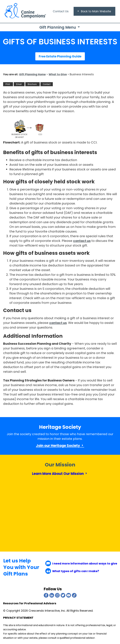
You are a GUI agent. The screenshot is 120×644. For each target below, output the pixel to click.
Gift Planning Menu (60, 27)
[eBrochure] (32, 84)
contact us (82, 241)
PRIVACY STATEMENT (18, 618)
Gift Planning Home (32, 74)
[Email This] (19, 84)
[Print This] (8, 84)
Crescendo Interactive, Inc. (47, 611)
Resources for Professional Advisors (30, 603)
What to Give (58, 74)
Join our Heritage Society (60, 446)
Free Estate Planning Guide (60, 56)
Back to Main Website (94, 11)
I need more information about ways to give (81, 563)
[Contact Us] (47, 84)
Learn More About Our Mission (60, 474)
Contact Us (61, 11)
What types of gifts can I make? (72, 571)
